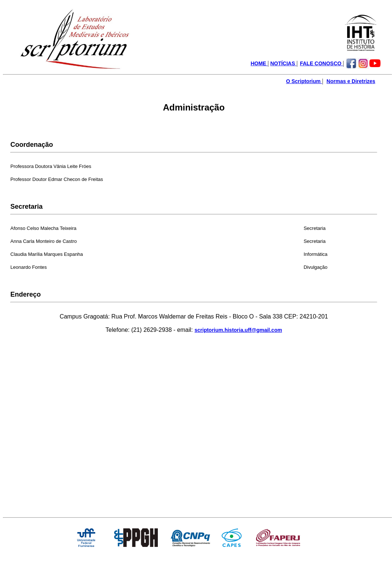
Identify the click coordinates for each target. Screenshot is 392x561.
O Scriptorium (304, 81)
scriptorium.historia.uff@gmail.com (238, 330)
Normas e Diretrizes (351, 81)
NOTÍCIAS (283, 63)
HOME (259, 63)
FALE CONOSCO (321, 63)
